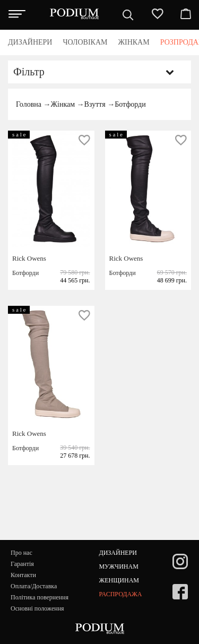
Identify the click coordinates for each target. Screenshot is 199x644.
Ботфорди (130, 104)
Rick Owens (29, 258)
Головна (29, 104)
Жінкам (63, 104)
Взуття (95, 104)
